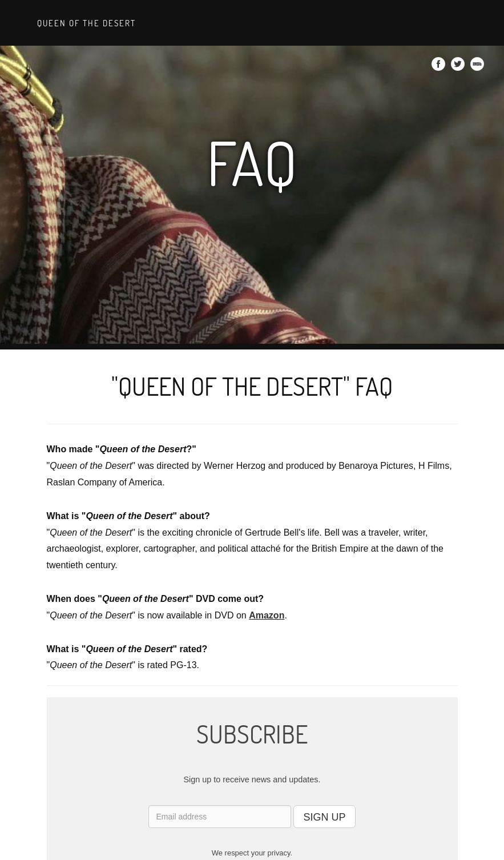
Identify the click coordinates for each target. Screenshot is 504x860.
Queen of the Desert (85, 23)
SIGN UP (324, 817)
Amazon (267, 615)
